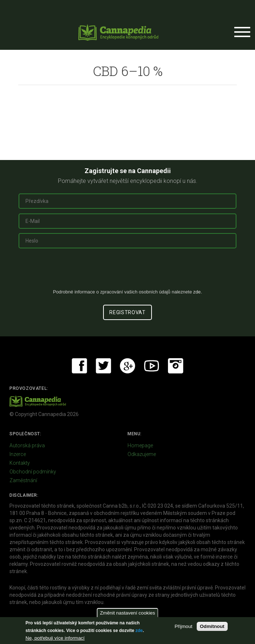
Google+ (127, 366)
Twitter (103, 366)
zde (139, 631)
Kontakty (20, 463)
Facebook (79, 366)
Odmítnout (212, 626)
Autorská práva (27, 445)
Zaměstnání (23, 480)
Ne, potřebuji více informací (55, 638)
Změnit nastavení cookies (127, 613)
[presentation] (127, 271)
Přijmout (183, 626)
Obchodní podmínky (33, 472)
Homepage (140, 445)
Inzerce (18, 454)
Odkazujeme (142, 454)
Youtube (152, 366)
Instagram (176, 366)
